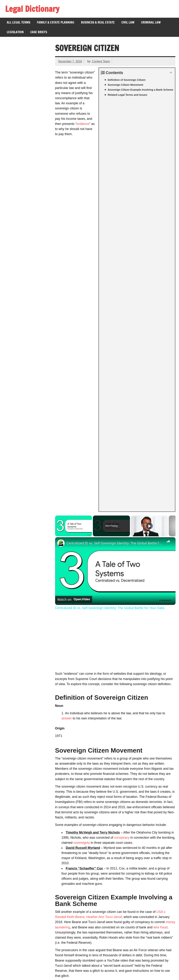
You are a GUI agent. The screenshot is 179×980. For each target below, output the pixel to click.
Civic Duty (15, 861)
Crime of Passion (20, 857)
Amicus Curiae (18, 828)
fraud (59, 668)
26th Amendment (20, 952)
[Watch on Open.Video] (74, 210)
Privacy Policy (45, 975)
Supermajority (18, 832)
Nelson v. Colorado (21, 933)
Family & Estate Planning (56, 22)
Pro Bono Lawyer (20, 876)
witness (151, 594)
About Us (67, 975)
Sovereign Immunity (22, 842)
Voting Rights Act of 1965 (26, 957)
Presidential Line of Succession (30, 947)
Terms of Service (19, 975)
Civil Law (128, 22)
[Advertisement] (115, 253)
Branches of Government (26, 961)
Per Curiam (16, 837)
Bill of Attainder (19, 885)
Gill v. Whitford (18, 918)
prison (59, 743)
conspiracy (122, 448)
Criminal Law (151, 22)
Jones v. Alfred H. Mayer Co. (28, 942)
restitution (121, 748)
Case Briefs (39, 32)
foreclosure (121, 632)
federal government (113, 637)
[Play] (149, 136)
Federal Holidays (20, 937)
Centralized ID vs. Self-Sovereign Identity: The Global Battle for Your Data (115, 153)
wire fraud (160, 537)
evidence (76, 114)
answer (67, 329)
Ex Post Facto (18, 890)
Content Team (101, 61)
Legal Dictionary (32, 9)
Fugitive (14, 866)
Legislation (15, 32)
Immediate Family (21, 881)
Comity (13, 871)
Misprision (15, 847)
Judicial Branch (19, 852)
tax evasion (156, 663)
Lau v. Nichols (18, 913)
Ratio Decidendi (19, 823)
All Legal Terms (19, 22)
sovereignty (82, 453)
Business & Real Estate (98, 22)
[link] (61, 153)
